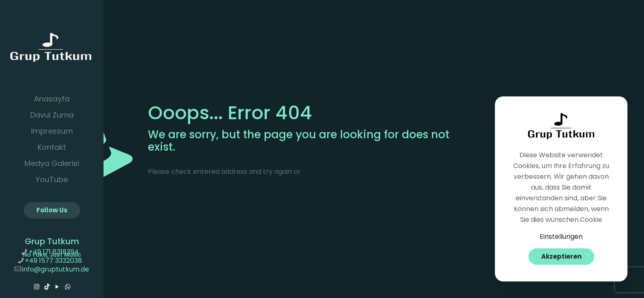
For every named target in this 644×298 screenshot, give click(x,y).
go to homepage (351, 172)
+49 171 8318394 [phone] (54, 252)
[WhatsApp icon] (68, 287)
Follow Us (52, 210)
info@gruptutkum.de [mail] (55, 269)
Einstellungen (561, 237)
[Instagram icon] (37, 287)
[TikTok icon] (47, 287)
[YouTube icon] (57, 287)
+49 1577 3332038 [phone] (53, 261)
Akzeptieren (561, 256)
